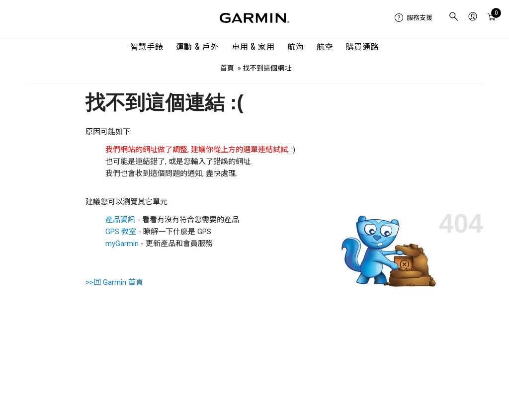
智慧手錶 (147, 46)
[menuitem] (414, 18)
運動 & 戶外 (197, 46)
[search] (454, 18)
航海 (296, 46)
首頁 (227, 68)
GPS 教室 (121, 232)
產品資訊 (120, 220)
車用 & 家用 (253, 46)
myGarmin (122, 244)
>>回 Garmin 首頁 (114, 282)
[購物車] (492, 18)
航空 (325, 46)
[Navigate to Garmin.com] (254, 18)
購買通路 (363, 46)
